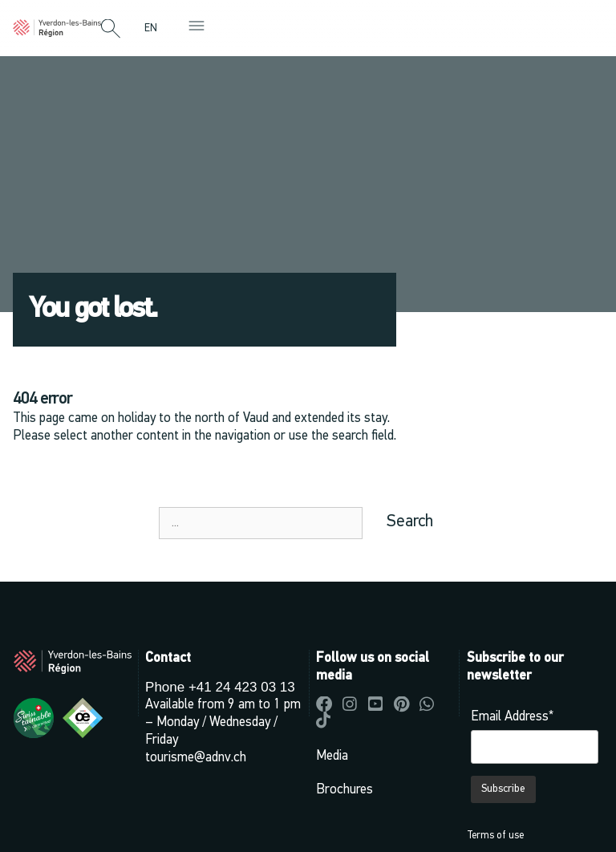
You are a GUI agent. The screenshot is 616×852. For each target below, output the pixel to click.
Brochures (344, 790)
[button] (111, 30)
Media (332, 756)
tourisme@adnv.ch (196, 758)
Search (410, 522)
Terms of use (495, 836)
